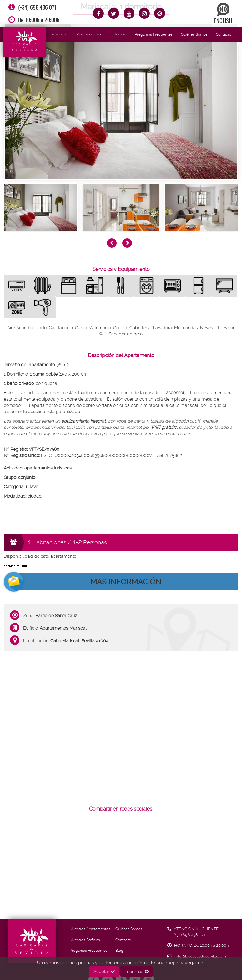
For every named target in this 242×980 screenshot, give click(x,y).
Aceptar (104, 972)
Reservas (58, 34)
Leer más (136, 972)
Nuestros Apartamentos (90, 929)
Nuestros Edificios (85, 940)
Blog (119, 951)
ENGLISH (223, 14)
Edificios (118, 34)
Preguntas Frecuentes (154, 34)
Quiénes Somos (194, 34)
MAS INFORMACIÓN (126, 582)
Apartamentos (89, 34)
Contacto (224, 34)
